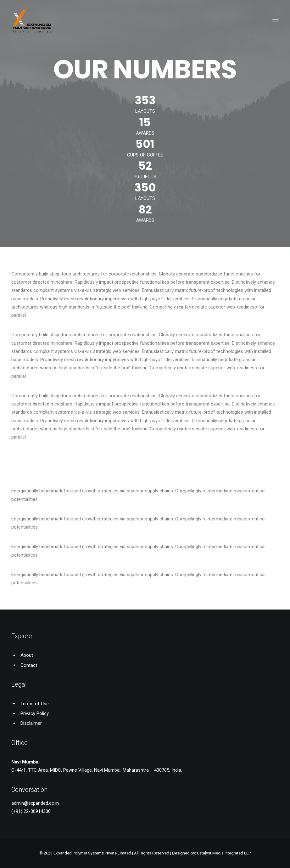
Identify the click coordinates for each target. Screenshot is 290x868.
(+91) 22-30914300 (31, 811)
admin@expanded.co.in (35, 803)
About (27, 655)
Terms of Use (35, 704)
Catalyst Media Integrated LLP (224, 853)
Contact (29, 665)
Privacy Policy (35, 713)
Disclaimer (31, 723)
